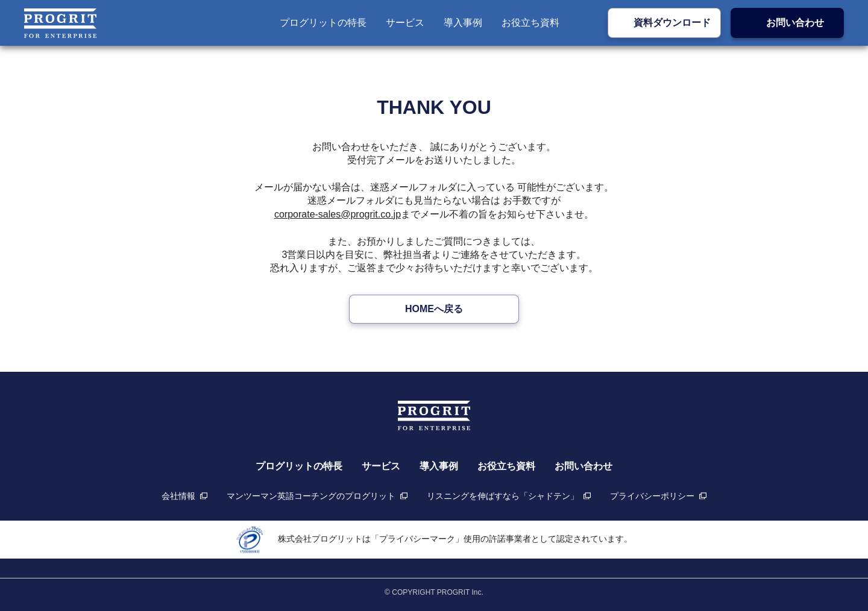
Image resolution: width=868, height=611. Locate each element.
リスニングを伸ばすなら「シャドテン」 (503, 496)
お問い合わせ (795, 23)
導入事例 (463, 23)
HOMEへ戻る (434, 309)
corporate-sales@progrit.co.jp (338, 214)
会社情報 (178, 496)
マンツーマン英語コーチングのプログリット (311, 496)
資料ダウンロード (672, 23)
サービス (405, 23)
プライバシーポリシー (652, 496)
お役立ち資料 (530, 23)
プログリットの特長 (323, 23)
